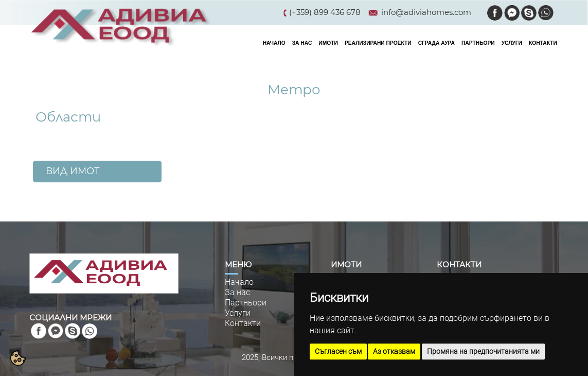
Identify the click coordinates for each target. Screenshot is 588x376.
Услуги (238, 313)
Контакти (243, 323)
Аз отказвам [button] (394, 351)
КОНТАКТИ (543, 43)
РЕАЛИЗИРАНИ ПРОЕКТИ (378, 43)
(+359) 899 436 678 (325, 12)
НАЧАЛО (274, 43)
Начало (239, 282)
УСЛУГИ (512, 43)
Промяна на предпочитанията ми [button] (483, 351)
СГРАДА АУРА (436, 43)
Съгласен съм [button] (338, 351)
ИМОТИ (328, 43)
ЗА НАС (302, 43)
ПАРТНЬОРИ (478, 43)
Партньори (246, 303)
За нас (237, 292)
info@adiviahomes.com (426, 12)
